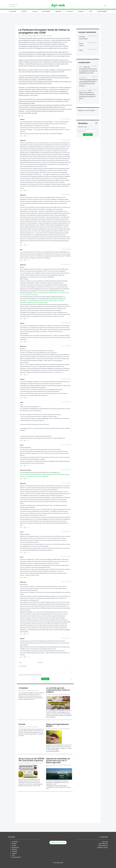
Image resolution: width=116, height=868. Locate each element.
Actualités (13, 11)
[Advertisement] (58, 19)
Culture (35, 11)
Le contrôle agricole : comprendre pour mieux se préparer (58, 690)
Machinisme (46, 11)
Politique (70, 11)
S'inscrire (88, 135)
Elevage (24, 11)
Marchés (58, 11)
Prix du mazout (81, 44)
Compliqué (23, 688)
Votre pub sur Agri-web (58, 843)
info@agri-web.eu (102, 848)
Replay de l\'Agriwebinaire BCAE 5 (57, 725)
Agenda (81, 11)
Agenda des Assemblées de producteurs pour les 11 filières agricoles (58, 761)
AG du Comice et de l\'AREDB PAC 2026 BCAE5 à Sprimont (31, 760)
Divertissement (102, 11)
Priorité (22, 724)
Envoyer (45, 679)
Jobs (90, 11)
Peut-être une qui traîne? (83, 38)
